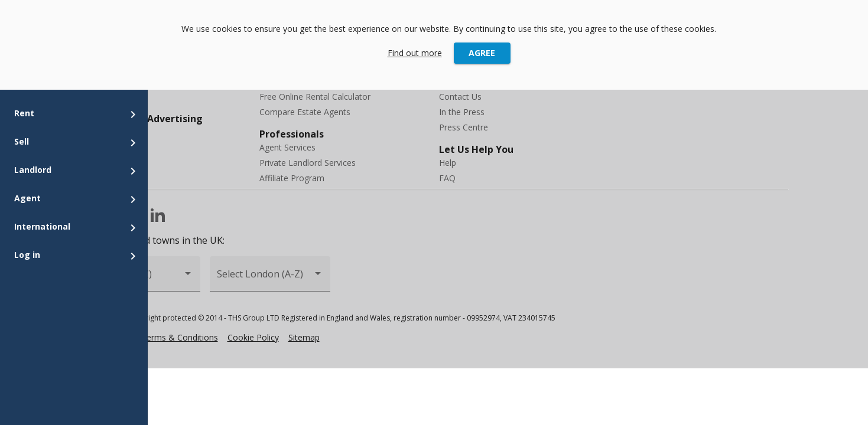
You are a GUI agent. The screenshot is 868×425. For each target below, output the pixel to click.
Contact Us (460, 97)
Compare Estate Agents (305, 112)
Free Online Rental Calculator (315, 97)
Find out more (415, 53)
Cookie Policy (253, 337)
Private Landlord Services (308, 163)
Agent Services (287, 147)
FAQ (447, 178)
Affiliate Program (292, 178)
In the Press (462, 112)
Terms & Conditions (180, 337)
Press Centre (464, 127)
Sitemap (304, 337)
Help (448, 163)
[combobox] (270, 279)
